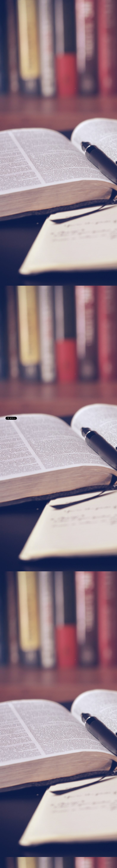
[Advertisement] (59, 462)
